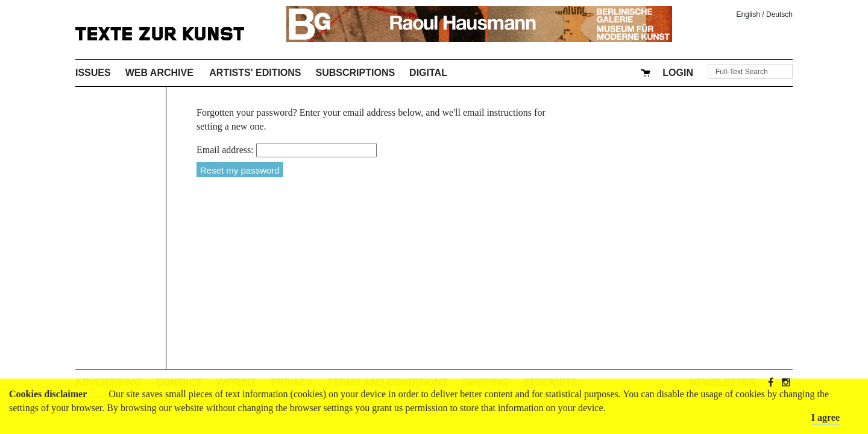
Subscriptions (356, 73)
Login (678, 73)
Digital (428, 73)
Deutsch (779, 14)
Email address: (225, 150)
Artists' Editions (255, 73)
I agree (826, 417)
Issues (93, 73)
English (748, 14)
